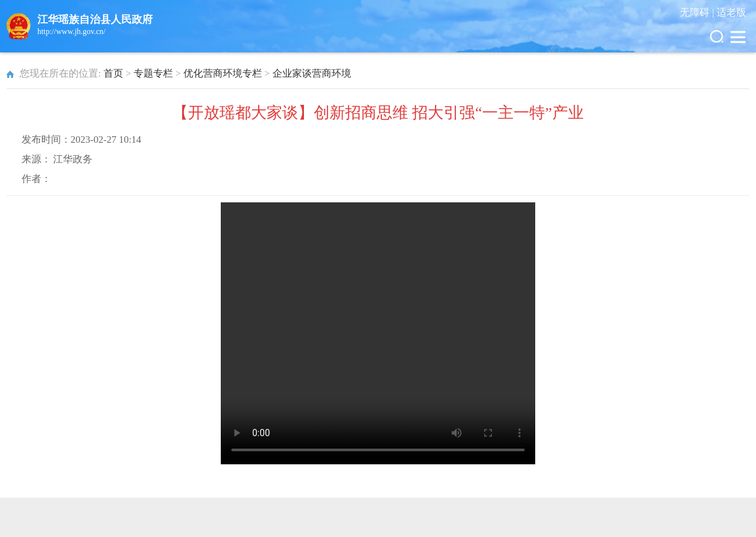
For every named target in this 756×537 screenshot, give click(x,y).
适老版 (731, 12)
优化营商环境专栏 (223, 73)
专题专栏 (153, 73)
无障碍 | (698, 12)
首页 (113, 73)
